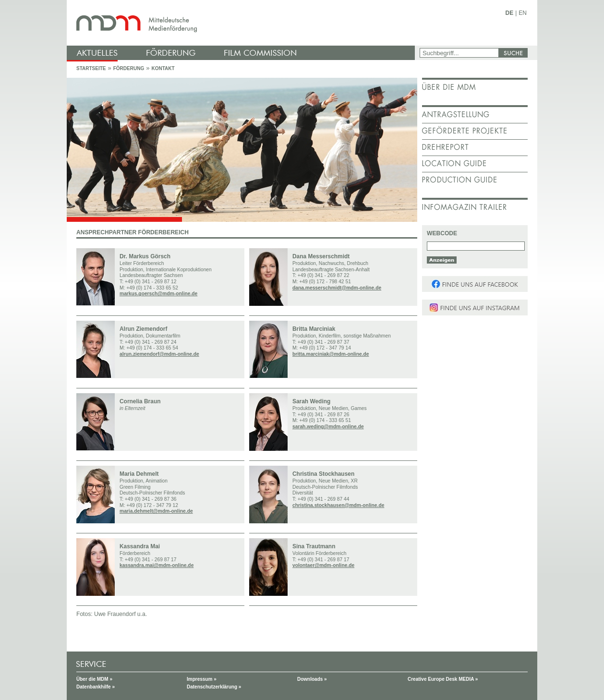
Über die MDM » (94, 679)
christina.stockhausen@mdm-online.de (338, 505)
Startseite (91, 68)
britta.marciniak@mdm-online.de (331, 354)
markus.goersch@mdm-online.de (158, 294)
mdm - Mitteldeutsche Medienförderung (242, 23)
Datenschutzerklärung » (214, 687)
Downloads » (312, 679)
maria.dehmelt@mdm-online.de (156, 511)
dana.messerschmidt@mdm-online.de (337, 288)
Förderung (129, 68)
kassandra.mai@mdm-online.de (157, 565)
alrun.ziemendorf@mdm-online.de (159, 354)
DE (510, 13)
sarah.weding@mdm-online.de (328, 427)
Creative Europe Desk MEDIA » (443, 679)
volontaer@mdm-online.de (323, 565)
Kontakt (163, 68)
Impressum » (202, 679)
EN (523, 13)
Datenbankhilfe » (96, 687)
